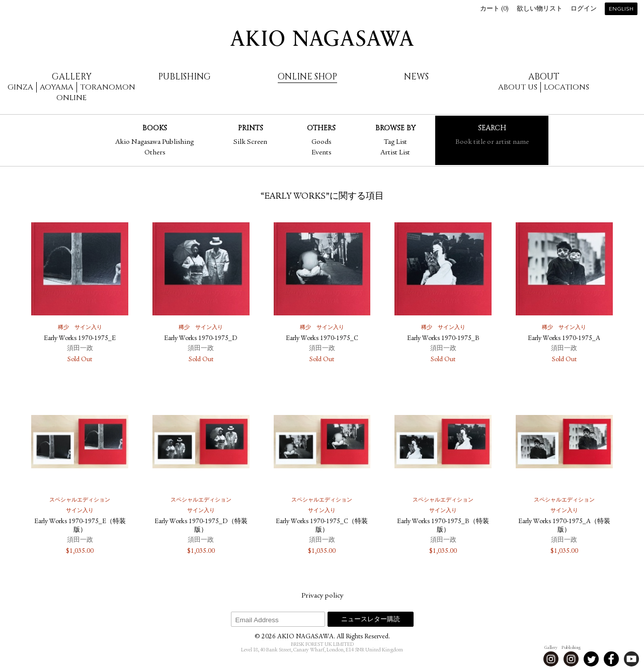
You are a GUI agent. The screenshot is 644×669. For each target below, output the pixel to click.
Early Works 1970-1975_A (564, 339)
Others (155, 153)
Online (71, 98)
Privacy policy (322, 596)
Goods (321, 142)
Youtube (631, 659)
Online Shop (307, 77)
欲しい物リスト (540, 9)
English (621, 9)
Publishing (184, 77)
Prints (251, 128)
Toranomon (108, 87)
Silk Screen (250, 142)
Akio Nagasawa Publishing (154, 142)
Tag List (395, 142)
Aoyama (57, 87)
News (416, 77)
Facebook (611, 659)
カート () (494, 9)
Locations (567, 87)
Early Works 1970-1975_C (322, 339)
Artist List (395, 153)
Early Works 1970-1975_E (80, 339)
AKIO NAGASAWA (322, 38)
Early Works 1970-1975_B (443, 339)
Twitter (591, 659)
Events (321, 153)
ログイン (584, 9)
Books (155, 128)
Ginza (20, 87)
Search (492, 128)
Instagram (551, 659)
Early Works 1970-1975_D (201, 339)
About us (518, 87)
